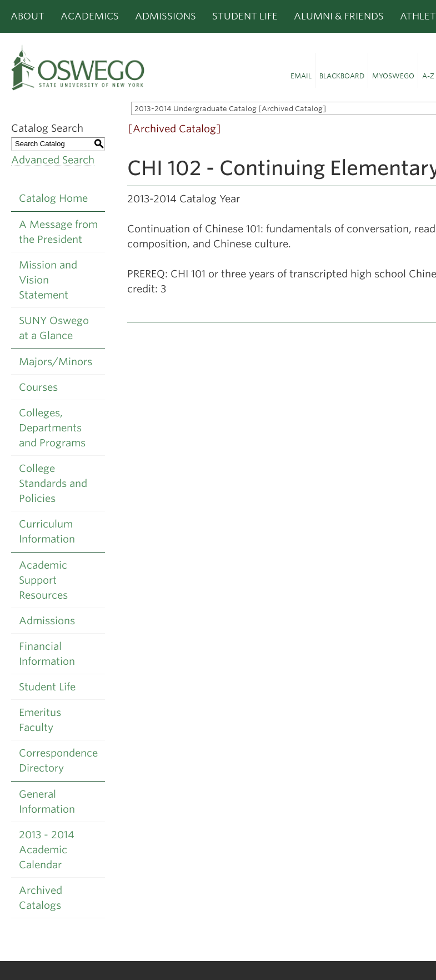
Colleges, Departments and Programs (52, 428)
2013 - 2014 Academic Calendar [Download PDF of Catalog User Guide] (47, 850)
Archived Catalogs (41, 898)
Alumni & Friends (339, 16)
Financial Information (47, 654)
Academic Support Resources (43, 580)
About (27, 16)
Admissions (166, 16)
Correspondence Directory (58, 760)
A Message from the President (58, 232)
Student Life (245, 16)
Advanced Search (53, 160)
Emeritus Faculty (40, 720)
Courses (38, 387)
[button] (301, 71)
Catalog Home (53, 198)
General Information (47, 802)
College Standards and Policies (53, 483)
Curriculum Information (47, 531)
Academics (90, 16)
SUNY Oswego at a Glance (54, 328)
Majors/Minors (56, 362)
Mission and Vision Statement (48, 280)
